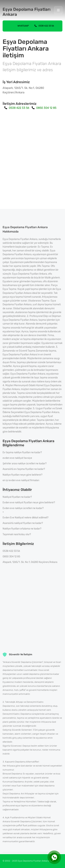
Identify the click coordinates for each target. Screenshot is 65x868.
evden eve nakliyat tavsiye (17, 458)
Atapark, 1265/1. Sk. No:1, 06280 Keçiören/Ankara (30, 562)
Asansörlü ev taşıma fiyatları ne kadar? (24, 469)
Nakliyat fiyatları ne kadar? (17, 497)
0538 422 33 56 (44, 26)
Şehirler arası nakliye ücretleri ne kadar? (25, 464)
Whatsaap (20, 26)
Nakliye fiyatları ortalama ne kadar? (22, 529)
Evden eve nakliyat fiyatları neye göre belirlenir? (29, 503)
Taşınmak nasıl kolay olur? (17, 534)
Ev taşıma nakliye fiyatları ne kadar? (22, 452)
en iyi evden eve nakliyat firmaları (21, 480)
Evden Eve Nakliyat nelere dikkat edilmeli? (25, 518)
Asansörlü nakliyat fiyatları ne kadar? (23, 523)
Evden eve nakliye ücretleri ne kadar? (23, 508)
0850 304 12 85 (44, 108)
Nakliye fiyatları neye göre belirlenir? (22, 475)
